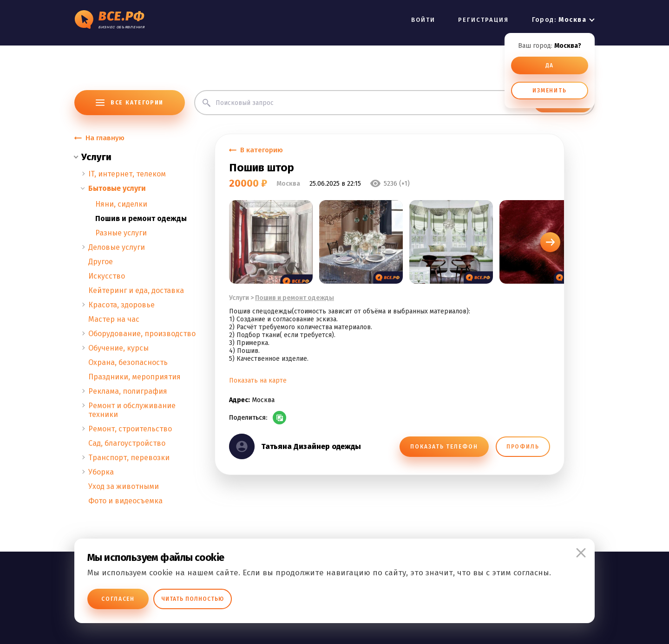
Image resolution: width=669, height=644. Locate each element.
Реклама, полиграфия (128, 391)
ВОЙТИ (423, 20)
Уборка (101, 472)
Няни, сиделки (121, 204)
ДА (550, 65)
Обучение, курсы (118, 348)
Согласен (118, 599)
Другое (101, 262)
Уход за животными (124, 486)
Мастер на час (114, 319)
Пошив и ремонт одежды (141, 218)
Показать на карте (258, 381)
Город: (559, 20)
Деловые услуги (117, 247)
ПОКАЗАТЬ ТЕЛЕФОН (444, 447)
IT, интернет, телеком (127, 174)
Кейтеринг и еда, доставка (136, 290)
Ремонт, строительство (130, 429)
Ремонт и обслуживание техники (132, 410)
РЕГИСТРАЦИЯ (484, 20)
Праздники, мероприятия (134, 377)
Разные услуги (121, 233)
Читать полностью (193, 599)
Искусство (107, 276)
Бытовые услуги (117, 188)
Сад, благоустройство (127, 443)
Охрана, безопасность (128, 362)
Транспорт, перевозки (129, 458)
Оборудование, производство (142, 334)
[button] (550, 242)
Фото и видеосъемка (125, 501)
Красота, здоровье (121, 305)
